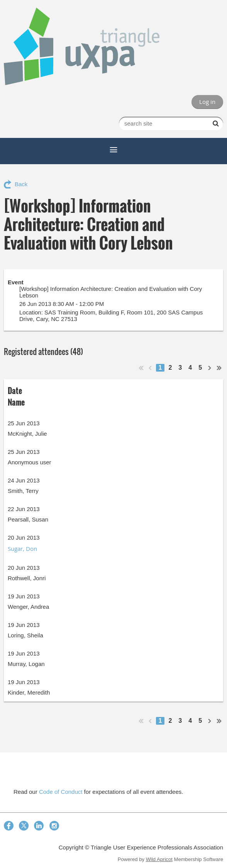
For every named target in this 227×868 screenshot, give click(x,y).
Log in (207, 102)
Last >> (219, 368)
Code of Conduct (61, 792)
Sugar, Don (22, 549)
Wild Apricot (159, 859)
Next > (210, 368)
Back (21, 184)
